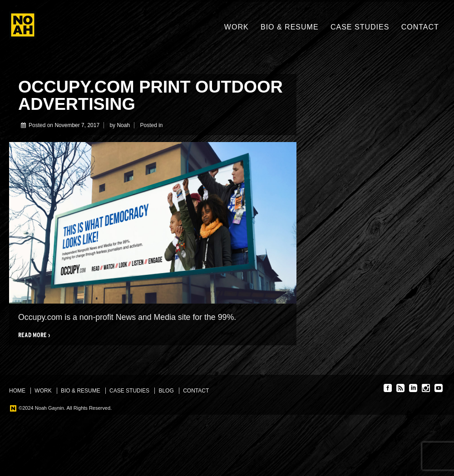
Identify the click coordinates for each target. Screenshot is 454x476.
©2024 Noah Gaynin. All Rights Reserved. (64, 408)
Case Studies (360, 27)
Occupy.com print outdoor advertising (151, 95)
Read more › (34, 335)
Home (17, 391)
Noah (123, 125)
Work (237, 27)
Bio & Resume (290, 27)
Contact (420, 27)
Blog (166, 391)
